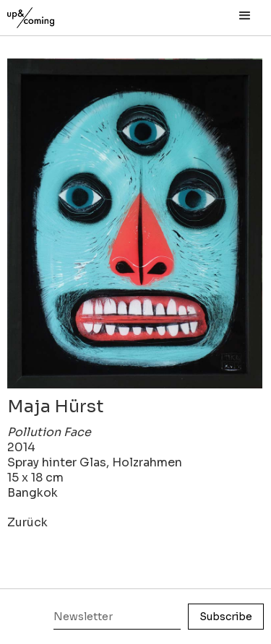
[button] (245, 16)
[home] (47, 14)
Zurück (27, 522)
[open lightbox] (135, 223)
